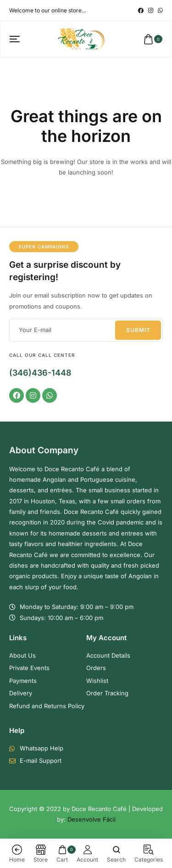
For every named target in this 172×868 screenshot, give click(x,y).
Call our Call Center (42, 355)
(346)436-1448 (40, 373)
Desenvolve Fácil (92, 819)
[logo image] (82, 39)
